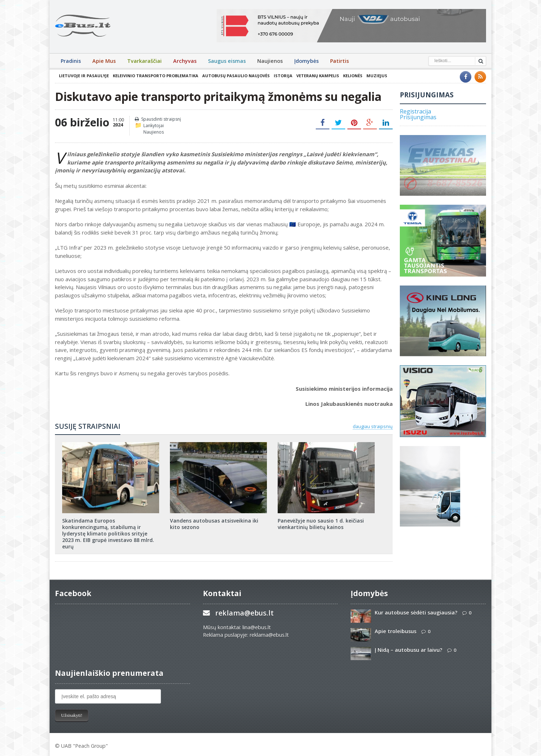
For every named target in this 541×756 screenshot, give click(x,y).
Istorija (283, 76)
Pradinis (71, 61)
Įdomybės (306, 61)
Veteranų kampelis (318, 76)
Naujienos (270, 61)
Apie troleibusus (396, 631)
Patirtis (339, 61)
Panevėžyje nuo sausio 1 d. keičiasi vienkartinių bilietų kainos (321, 524)
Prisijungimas (418, 117)
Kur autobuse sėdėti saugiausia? (416, 613)
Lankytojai (154, 126)
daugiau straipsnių (373, 426)
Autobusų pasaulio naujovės (236, 76)
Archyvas (185, 61)
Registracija (415, 111)
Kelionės (353, 76)
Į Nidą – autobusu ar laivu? (408, 650)
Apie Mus (104, 61)
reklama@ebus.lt (244, 613)
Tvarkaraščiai (144, 61)
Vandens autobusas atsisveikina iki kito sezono (214, 524)
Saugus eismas (227, 61)
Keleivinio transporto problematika (156, 76)
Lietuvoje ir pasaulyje (84, 76)
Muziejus (377, 76)
